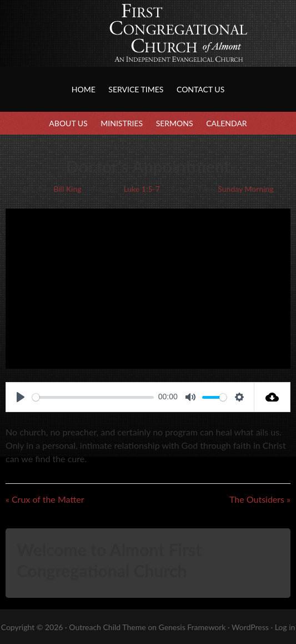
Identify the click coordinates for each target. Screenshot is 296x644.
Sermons (175, 123)
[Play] (21, 397)
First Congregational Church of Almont (111, 44)
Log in (285, 627)
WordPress (250, 627)
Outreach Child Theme (107, 627)
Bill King (67, 189)
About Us (68, 123)
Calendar (226, 123)
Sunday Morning (245, 189)
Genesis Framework (192, 627)
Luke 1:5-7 (142, 189)
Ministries (122, 123)
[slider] (93, 397)
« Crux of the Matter (45, 499)
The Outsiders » (260, 499)
